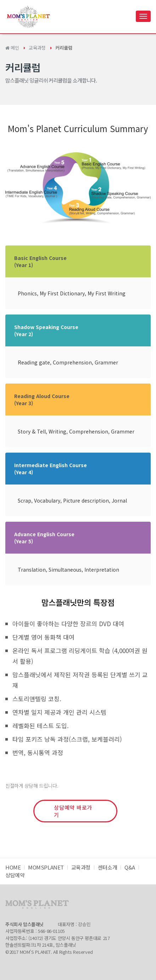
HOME (13, 867)
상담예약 (15, 875)
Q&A (130, 867)
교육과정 (37, 48)
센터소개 (107, 867)
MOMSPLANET (46, 867)
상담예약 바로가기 (73, 811)
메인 (12, 48)
